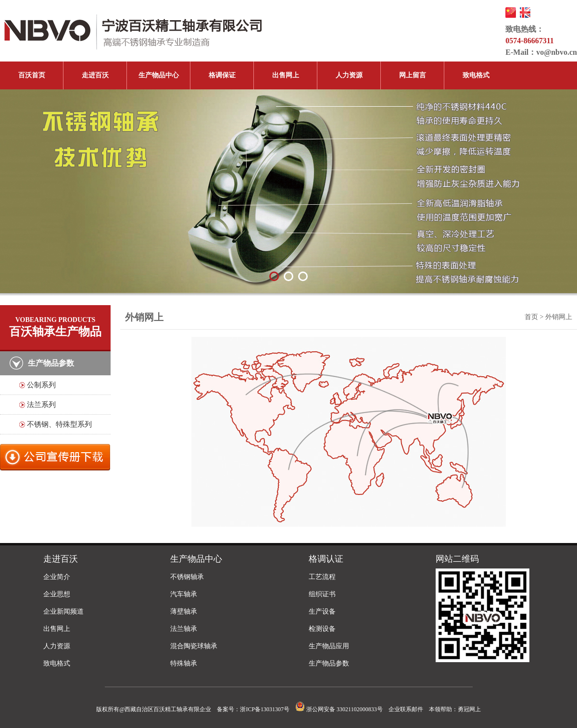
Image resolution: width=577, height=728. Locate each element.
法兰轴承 (184, 629)
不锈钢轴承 (187, 577)
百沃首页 (32, 75)
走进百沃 (95, 75)
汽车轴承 (184, 594)
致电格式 (476, 75)
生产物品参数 (329, 663)
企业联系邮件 (406, 709)
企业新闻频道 (63, 611)
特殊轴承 (184, 663)
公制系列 (41, 385)
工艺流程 (322, 577)
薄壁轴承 (184, 611)
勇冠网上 (469, 709)
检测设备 (322, 629)
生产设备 (322, 611)
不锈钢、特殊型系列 (59, 424)
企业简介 (57, 577)
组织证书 (322, 594)
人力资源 (349, 75)
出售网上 (286, 75)
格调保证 (222, 75)
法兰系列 (41, 405)
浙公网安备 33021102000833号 (339, 709)
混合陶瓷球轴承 (194, 646)
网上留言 (413, 75)
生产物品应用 (329, 646)
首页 (531, 317)
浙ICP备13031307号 (265, 709)
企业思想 (57, 594)
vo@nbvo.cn (557, 52)
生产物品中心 (159, 75)
